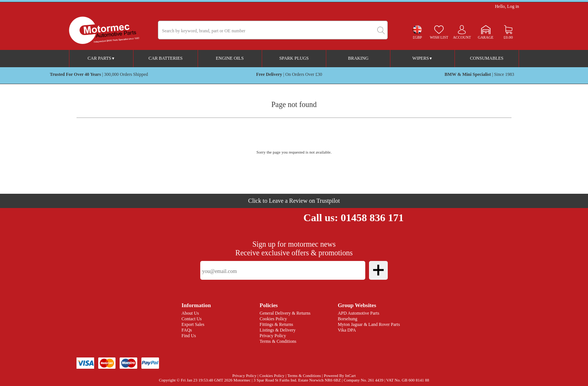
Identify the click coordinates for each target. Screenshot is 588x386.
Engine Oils (230, 58)
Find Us (189, 336)
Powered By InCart (340, 375)
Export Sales (193, 324)
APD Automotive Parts (359, 313)
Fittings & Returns (276, 324)
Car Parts (101, 58)
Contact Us (192, 319)
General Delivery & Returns (285, 313)
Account (462, 37)
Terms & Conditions (278, 341)
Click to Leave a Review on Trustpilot (294, 201)
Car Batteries (166, 58)
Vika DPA (347, 330)
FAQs (187, 330)
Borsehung (348, 319)
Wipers (423, 58)
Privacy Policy (273, 336)
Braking (358, 58)
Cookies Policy (273, 319)
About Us (190, 313)
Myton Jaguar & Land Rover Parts (369, 324)
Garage (486, 37)
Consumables (487, 58)
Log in (513, 6)
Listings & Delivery (277, 330)
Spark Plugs (294, 58)
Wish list (439, 37)
